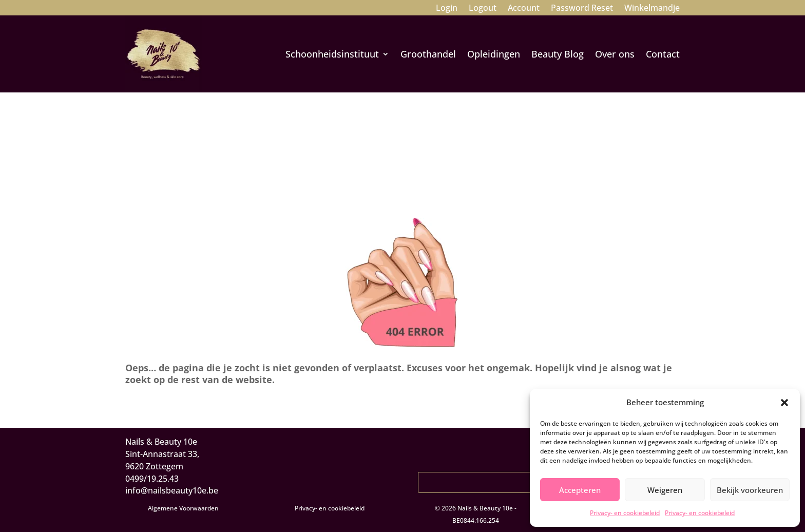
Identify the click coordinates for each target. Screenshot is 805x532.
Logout (483, 9)
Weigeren (665, 490)
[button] (784, 403)
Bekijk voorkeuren (750, 490)
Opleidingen (494, 54)
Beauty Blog (558, 54)
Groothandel (428, 54)
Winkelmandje (652, 9)
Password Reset (582, 9)
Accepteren (580, 490)
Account (524, 9)
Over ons (615, 54)
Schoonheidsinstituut (332, 54)
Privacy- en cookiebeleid (625, 513)
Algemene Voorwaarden (183, 508)
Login (447, 9)
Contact (663, 54)
